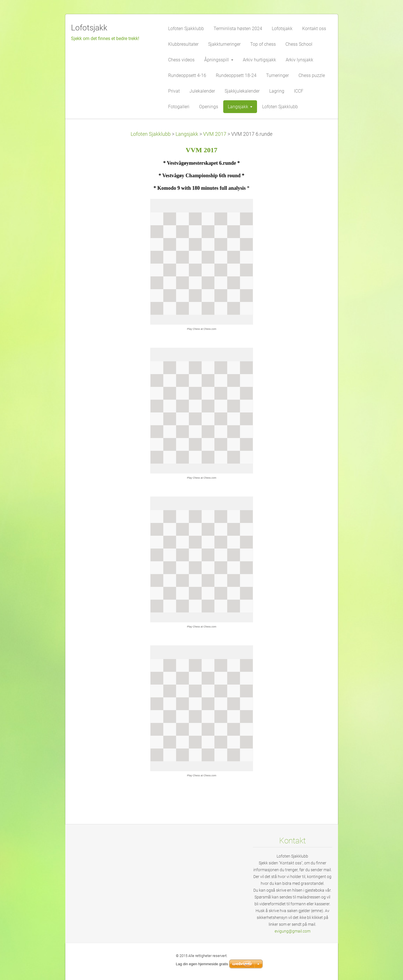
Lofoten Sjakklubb (151, 134)
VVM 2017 (215, 134)
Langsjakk (187, 134)
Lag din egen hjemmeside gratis (202, 964)
